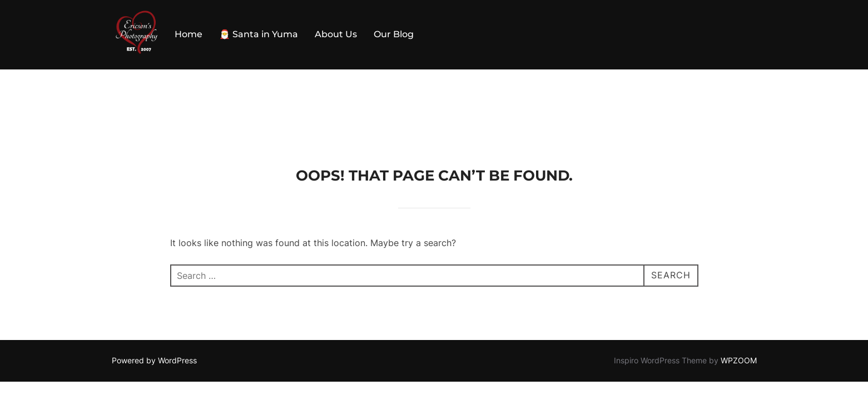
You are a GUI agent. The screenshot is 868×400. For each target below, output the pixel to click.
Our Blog (394, 34)
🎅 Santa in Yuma (259, 34)
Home (189, 34)
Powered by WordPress (154, 291)
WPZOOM (739, 291)
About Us (336, 34)
